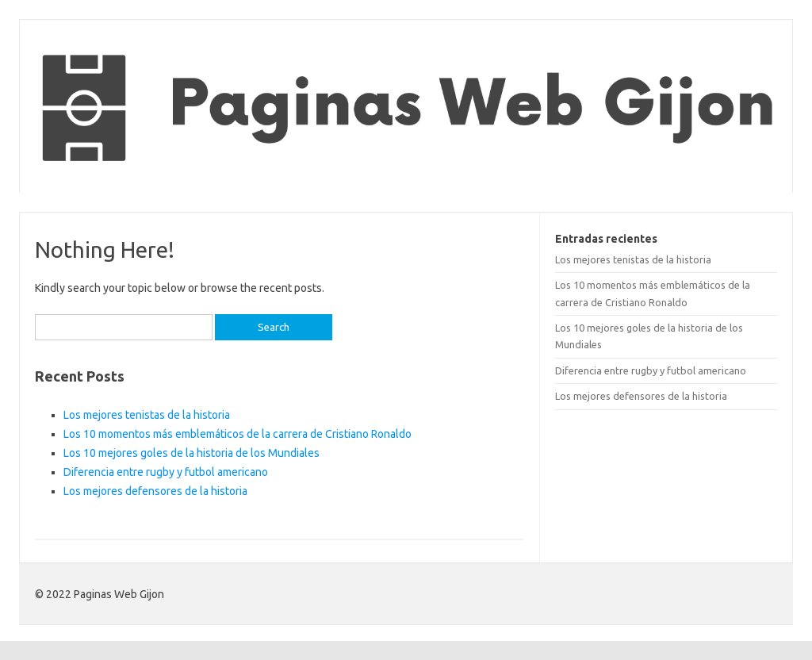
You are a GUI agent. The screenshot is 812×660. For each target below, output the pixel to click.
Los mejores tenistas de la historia (147, 415)
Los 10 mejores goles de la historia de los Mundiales (192, 453)
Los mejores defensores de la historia (155, 491)
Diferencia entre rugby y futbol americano (166, 472)
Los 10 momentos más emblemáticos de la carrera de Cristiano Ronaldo (237, 434)
